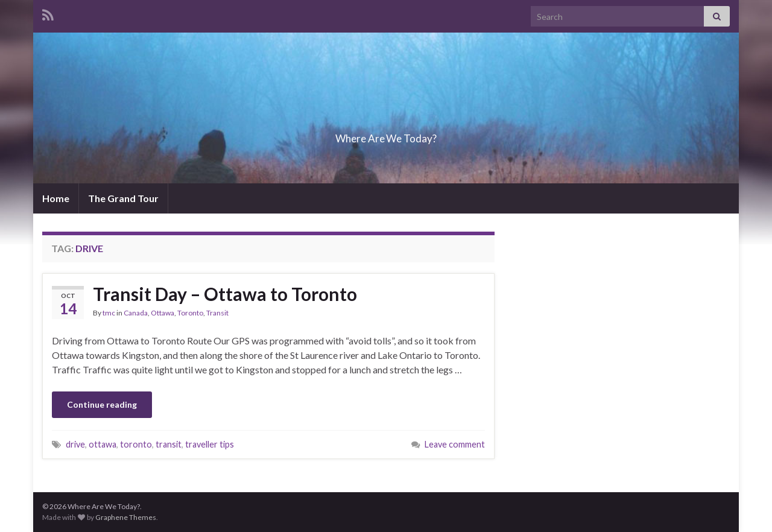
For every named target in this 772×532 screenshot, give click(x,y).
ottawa (103, 444)
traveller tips (210, 444)
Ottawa (163, 313)
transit (169, 444)
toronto (136, 444)
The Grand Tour (123, 198)
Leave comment (455, 444)
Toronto (190, 313)
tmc (109, 313)
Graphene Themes (126, 517)
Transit (217, 313)
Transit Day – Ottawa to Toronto (225, 294)
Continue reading (102, 404)
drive (75, 444)
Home (56, 198)
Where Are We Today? (386, 135)
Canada (136, 313)
